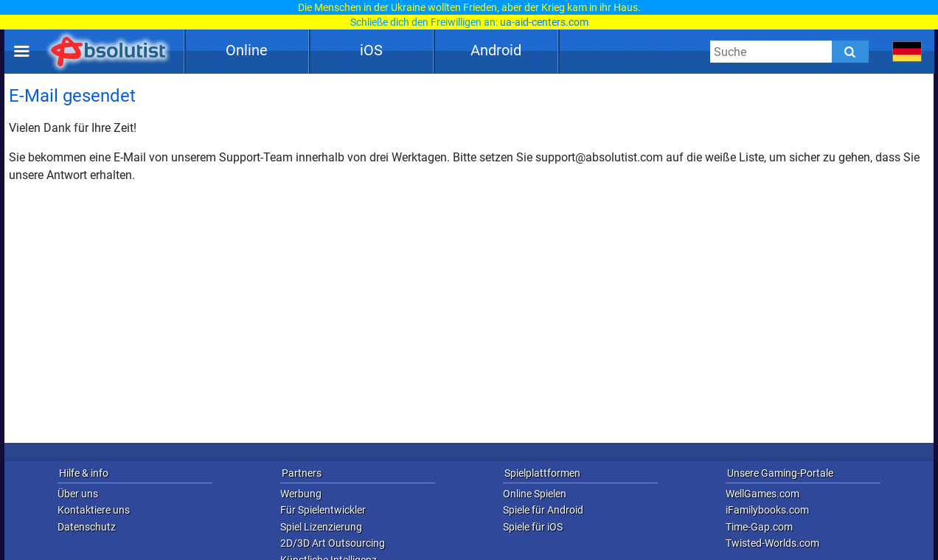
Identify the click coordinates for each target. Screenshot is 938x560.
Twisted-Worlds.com (772, 543)
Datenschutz (87, 527)
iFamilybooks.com (767, 510)
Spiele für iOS (533, 527)
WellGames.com (762, 494)
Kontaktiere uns (94, 510)
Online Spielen (535, 494)
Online (247, 50)
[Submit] (850, 52)
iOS (371, 50)
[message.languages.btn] (907, 52)
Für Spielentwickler (323, 510)
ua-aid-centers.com (544, 22)
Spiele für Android (543, 510)
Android (496, 50)
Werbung (301, 494)
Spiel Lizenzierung (321, 527)
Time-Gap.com (759, 527)
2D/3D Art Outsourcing (333, 543)
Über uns (78, 494)
